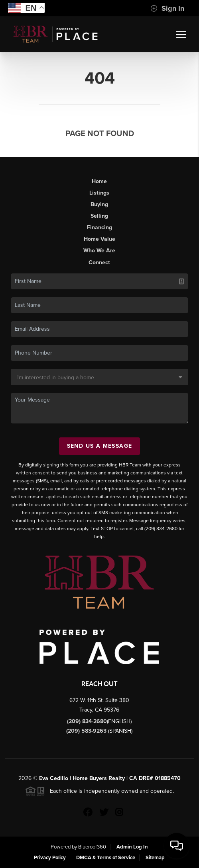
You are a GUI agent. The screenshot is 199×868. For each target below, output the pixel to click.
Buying (99, 204)
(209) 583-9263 (87, 731)
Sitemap (155, 858)
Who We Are (99, 251)
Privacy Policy (50, 858)
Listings (99, 193)
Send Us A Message (100, 446)
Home (99, 181)
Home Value (99, 239)
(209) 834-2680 (87, 721)
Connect (99, 262)
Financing (99, 227)
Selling (99, 216)
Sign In (167, 8)
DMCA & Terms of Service (106, 858)
